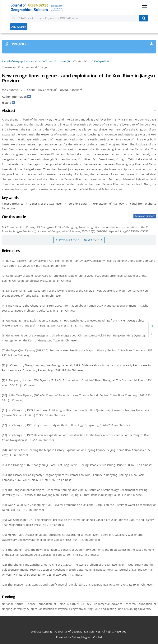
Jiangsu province (13, 204)
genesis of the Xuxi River (46, 204)
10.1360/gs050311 (100, 61)
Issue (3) (65, 61)
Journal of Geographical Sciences (20, 61)
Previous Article (67, 240)
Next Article (93, 240)
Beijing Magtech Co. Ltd (87, 637)
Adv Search (19, 27)
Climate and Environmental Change (25, 67)
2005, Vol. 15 (49, 61)
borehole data (78, 204)
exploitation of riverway (108, 204)
